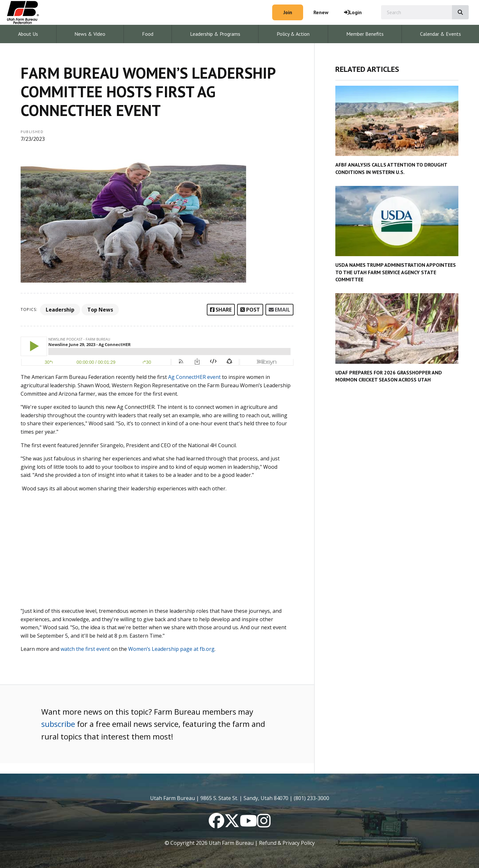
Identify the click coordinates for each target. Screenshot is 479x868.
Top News (100, 310)
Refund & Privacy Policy (287, 843)
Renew (321, 12)
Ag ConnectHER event (194, 377)
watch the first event (85, 649)
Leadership (60, 310)
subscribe (58, 724)
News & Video (90, 34)
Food (148, 34)
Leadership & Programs (215, 34)
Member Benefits (365, 34)
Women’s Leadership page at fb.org (171, 649)
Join (288, 12)
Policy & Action (293, 34)
